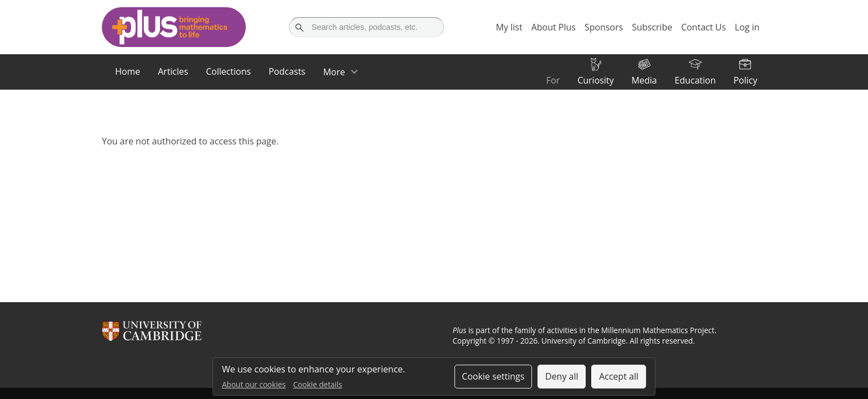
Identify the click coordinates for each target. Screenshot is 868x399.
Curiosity (595, 80)
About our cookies (254, 384)
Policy (745, 80)
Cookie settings (493, 376)
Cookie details (318, 384)
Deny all (562, 376)
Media (644, 80)
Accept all (619, 376)
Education (695, 80)
